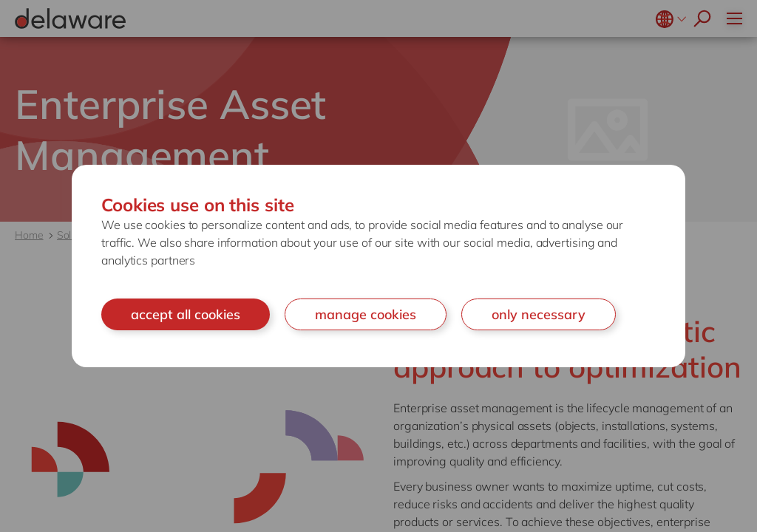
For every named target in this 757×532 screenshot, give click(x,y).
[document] (378, 266)
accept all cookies (186, 314)
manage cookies (366, 314)
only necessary (539, 314)
